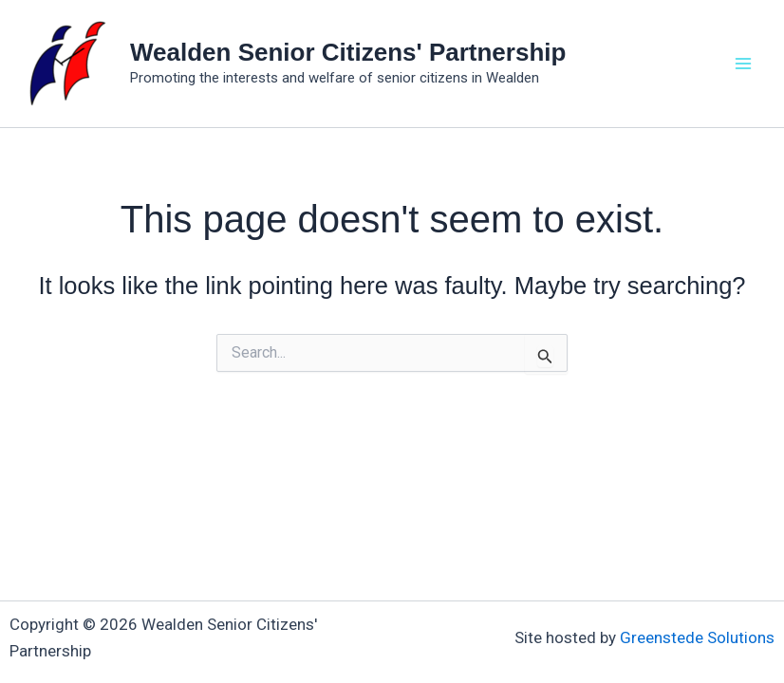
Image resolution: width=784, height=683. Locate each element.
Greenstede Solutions (697, 637)
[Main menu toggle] (744, 64)
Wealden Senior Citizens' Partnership (348, 52)
